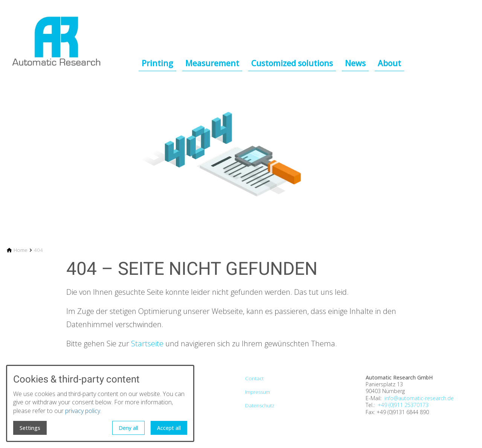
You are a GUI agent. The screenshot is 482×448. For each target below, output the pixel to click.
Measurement (212, 63)
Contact (254, 378)
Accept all (169, 428)
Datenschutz (260, 405)
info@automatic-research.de (419, 398)
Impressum (258, 392)
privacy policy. (83, 411)
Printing (157, 63)
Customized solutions (292, 63)
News (355, 63)
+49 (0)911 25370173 (403, 405)
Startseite (147, 344)
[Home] (21, 250)
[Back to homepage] (72, 36)
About (389, 63)
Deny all (128, 428)
